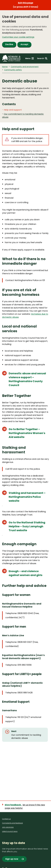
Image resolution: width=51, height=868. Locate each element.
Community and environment (25, 67)
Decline (9, 44)
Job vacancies (8, 827)
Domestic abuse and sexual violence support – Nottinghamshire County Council (27, 379)
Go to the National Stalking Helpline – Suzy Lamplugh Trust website (27, 526)
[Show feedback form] (25, 806)
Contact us (6, 819)
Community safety (13, 70)
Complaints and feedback (12, 823)
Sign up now (12, 859)
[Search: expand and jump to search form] (42, 58)
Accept (24, 44)
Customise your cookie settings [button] (18, 37)
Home (5, 67)
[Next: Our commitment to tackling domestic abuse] (25, 735)
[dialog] (25, 32)
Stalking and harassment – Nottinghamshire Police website (27, 497)
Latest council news (10, 831)
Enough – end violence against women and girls (25, 573)
